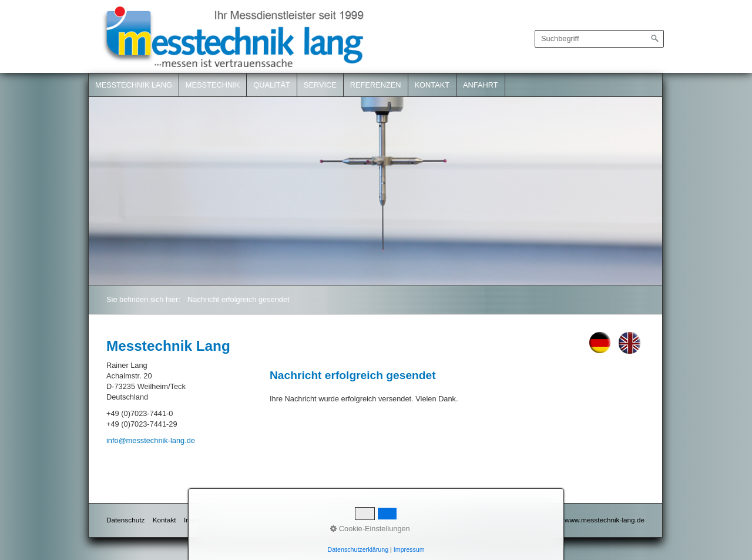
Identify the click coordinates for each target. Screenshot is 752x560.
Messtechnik (213, 85)
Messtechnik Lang (134, 85)
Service (320, 85)
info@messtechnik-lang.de (151, 440)
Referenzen (376, 85)
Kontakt (432, 85)
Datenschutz (125, 520)
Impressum (201, 520)
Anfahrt (481, 85)
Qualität (272, 85)
